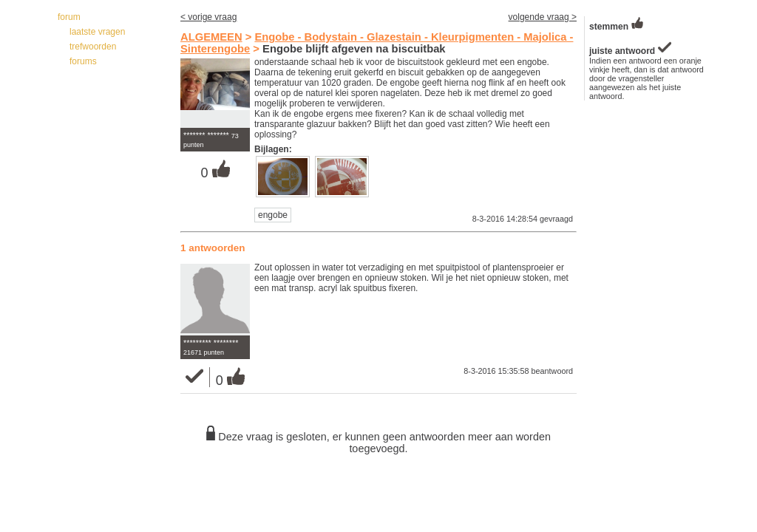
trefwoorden (93, 47)
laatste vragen (97, 32)
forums (83, 61)
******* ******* (206, 135)
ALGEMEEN (211, 37)
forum (69, 17)
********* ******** (211, 343)
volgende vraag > (543, 17)
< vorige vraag (208, 17)
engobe (273, 215)
